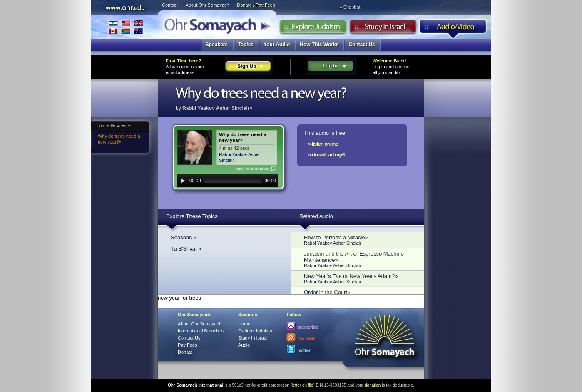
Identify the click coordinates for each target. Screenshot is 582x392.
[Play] (183, 181)
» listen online (323, 144)
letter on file (303, 385)
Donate (185, 352)
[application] (228, 181)
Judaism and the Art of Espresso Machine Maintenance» (360, 259)
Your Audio (277, 45)
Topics (246, 45)
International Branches (126, 27)
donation (373, 385)
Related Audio (316, 216)
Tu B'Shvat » (186, 249)
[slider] (233, 181)
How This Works (319, 45)
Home (244, 324)
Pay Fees (187, 345)
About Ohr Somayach (208, 5)
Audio (453, 29)
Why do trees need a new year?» (119, 139)
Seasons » (183, 237)
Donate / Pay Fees (256, 5)
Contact (170, 5)
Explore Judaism (313, 29)
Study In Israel (253, 338)
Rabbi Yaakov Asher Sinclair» (217, 108)
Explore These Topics (192, 216)
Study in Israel (383, 29)
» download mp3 (326, 155)
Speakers (217, 45)
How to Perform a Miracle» (360, 240)
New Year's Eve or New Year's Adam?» (360, 279)
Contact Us (362, 45)
